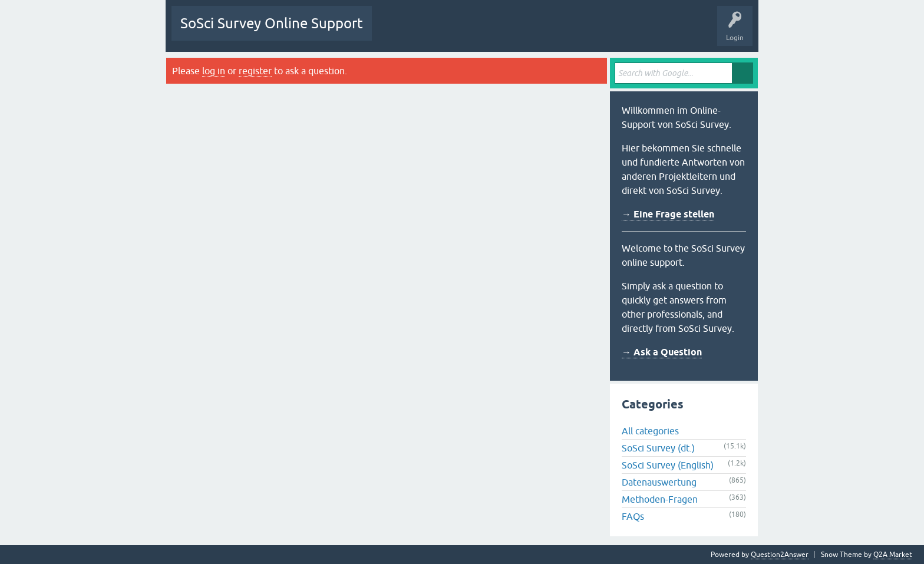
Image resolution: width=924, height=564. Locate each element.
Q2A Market (893, 555)
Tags (491, 32)
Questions (397, 32)
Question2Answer (780, 555)
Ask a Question (577, 32)
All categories (650, 431)
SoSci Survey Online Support (272, 23)
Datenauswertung (659, 482)
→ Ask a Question (662, 352)
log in (214, 71)
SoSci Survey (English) (668, 465)
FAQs (633, 516)
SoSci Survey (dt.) (658, 448)
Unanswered (446, 32)
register (255, 71)
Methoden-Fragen (660, 499)
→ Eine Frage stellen (668, 214)
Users (528, 32)
